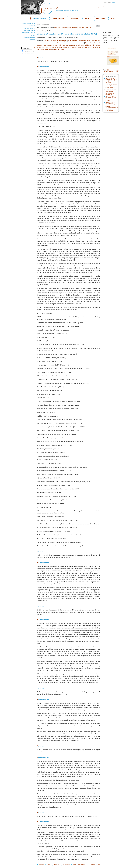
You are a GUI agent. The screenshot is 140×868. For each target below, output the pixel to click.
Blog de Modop (111, 76)
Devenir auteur (57, 865)
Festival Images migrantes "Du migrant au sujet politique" (111, 80)
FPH (99, 865)
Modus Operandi (31, 41)
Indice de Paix (74, 18)
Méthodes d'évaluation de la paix (79, 41)
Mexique (56, 49)
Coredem (31, 53)
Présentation (102, 7)
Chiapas (63, 49)
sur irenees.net (29, 51)
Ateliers (88, 18)
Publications (101, 18)
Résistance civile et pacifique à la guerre (70, 43)
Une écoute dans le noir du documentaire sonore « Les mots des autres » (111, 98)
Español (109, 2)
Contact (113, 7)
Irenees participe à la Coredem (79, 865)
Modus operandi (92, 865)
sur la (29, 53)
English (105, 2)
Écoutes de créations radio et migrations (111, 87)
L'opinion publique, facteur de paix (56, 41)
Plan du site (41, 865)
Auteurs (108, 7)
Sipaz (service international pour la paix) (58, 47)
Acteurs (114, 18)
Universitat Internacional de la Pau (111, 83)
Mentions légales (66, 865)
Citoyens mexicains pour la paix (73, 45)
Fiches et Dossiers (40, 18)
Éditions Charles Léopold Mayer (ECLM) (111, 71)
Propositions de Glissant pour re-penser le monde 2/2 (111, 93)
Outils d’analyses (58, 18)
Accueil (38, 24)
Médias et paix (90, 45)
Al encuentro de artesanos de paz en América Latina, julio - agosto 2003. (73, 28)
